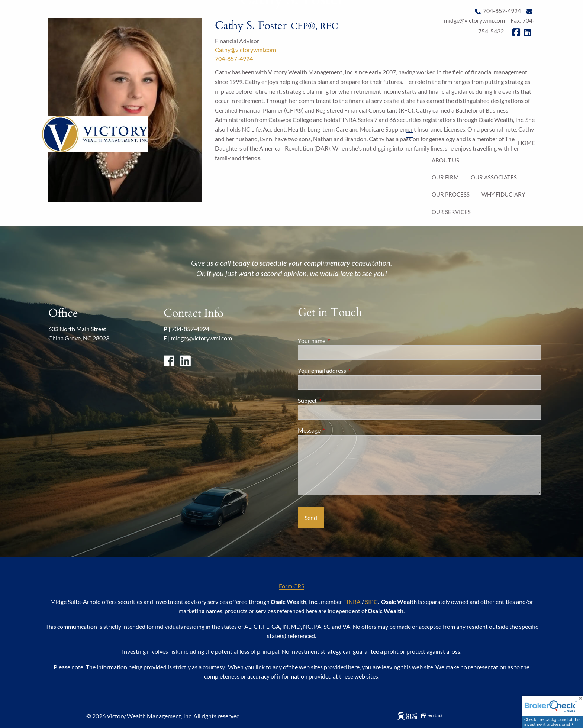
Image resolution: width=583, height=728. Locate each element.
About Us (445, 160)
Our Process (451, 194)
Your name (338, 341)
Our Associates (494, 177)
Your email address (349, 370)
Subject (334, 400)
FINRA (352, 601)
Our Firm (445, 177)
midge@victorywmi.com (202, 338)
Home (526, 143)
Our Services (451, 212)
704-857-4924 (190, 329)
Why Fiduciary (503, 194)
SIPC (371, 601)
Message (336, 430)
